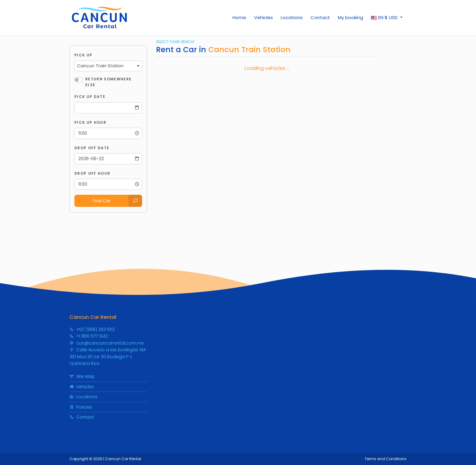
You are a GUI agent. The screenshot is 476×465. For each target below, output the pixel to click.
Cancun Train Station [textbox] (100, 66)
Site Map (82, 376)
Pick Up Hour (90, 122)
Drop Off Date (92, 148)
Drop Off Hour (92, 173)
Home (239, 17)
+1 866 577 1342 (89, 336)
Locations (292, 17)
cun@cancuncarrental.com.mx (107, 343)
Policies (81, 407)
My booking (350, 17)
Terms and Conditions (386, 459)
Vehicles (263, 17)
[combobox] (108, 66)
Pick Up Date (90, 97)
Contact (320, 17)
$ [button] (385, 18)
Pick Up (83, 55)
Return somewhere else (108, 82)
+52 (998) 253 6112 (92, 329)
